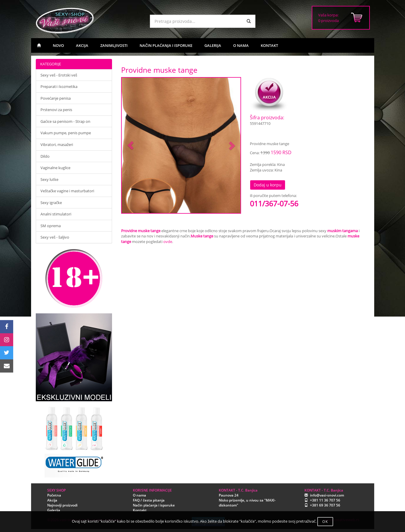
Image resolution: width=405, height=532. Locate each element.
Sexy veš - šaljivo (55, 237)
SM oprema (51, 226)
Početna (54, 495)
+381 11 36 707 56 (325, 500)
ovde (168, 242)
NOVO (58, 45)
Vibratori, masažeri (57, 145)
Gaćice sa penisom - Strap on (65, 121)
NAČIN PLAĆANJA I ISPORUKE (166, 45)
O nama (139, 495)
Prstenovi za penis (56, 110)
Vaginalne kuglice (55, 168)
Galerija (54, 510)
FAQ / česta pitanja (149, 500)
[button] (131, 146)
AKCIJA (82, 45)
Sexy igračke (51, 203)
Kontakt (140, 510)
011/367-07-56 (274, 203)
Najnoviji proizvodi (62, 505)
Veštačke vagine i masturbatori (67, 191)
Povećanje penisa (56, 98)
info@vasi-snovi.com (327, 495)
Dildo (45, 156)
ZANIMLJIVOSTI (114, 45)
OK (325, 522)
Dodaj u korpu (268, 185)
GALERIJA (213, 45)
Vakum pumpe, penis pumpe (66, 133)
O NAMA (241, 45)
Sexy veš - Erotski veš (59, 75)
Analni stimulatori (56, 214)
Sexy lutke (49, 179)
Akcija (52, 500)
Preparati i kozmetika (59, 86)
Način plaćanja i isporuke (154, 505)
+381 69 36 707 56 (325, 505)
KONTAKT (269, 45)
